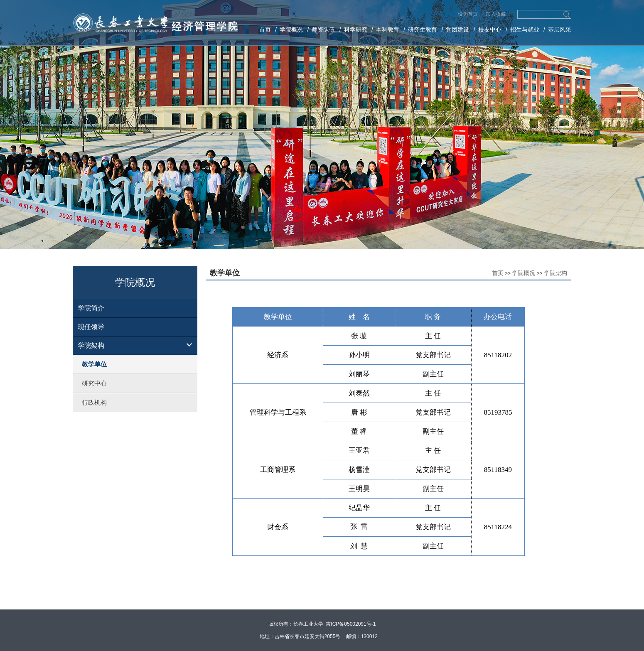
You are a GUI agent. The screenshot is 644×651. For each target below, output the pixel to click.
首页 (265, 29)
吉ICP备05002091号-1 (351, 624)
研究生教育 (423, 29)
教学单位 (94, 364)
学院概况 (291, 29)
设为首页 (468, 14)
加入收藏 (496, 14)
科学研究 (356, 29)
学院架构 (91, 345)
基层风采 (560, 29)
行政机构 (94, 402)
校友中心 (490, 29)
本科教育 (388, 29)
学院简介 (91, 308)
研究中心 (94, 383)
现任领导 (91, 327)
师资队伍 (323, 29)
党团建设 (457, 29)
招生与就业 (525, 29)
